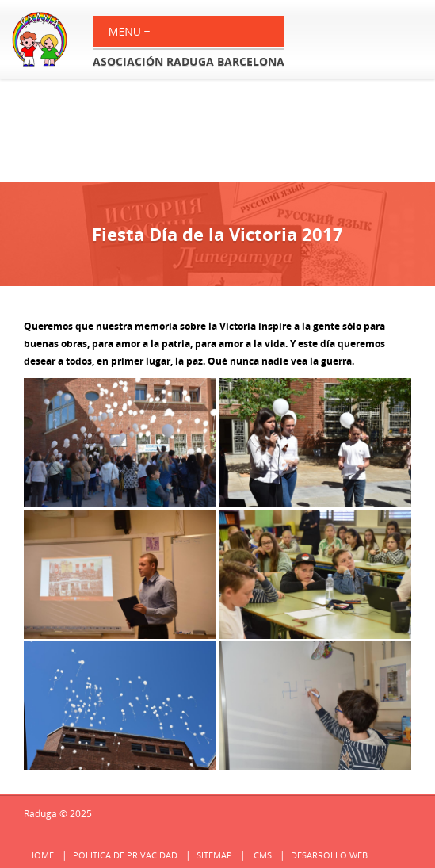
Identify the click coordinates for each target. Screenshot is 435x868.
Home (41, 855)
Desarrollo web (329, 855)
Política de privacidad (125, 855)
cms (263, 855)
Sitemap (214, 855)
